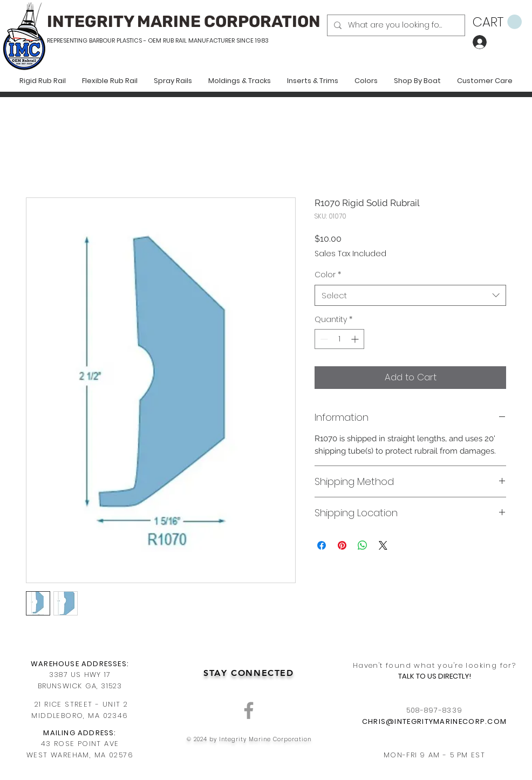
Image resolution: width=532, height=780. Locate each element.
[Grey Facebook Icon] (249, 710)
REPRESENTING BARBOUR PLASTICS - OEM (104, 40)
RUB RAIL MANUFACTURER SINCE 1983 (215, 40)
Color (328, 275)
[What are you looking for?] (395, 25)
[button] (497, 22)
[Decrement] (323, 339)
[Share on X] (383, 545)
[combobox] (410, 295)
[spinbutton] (339, 339)
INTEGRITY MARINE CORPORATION (184, 22)
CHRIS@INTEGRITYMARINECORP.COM (435, 721)
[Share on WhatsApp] (363, 545)
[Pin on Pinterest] (342, 545)
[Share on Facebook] (322, 545)
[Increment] (356, 339)
